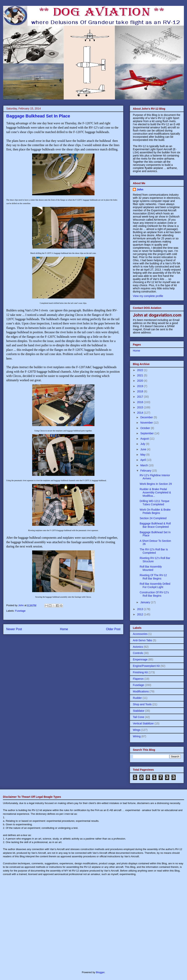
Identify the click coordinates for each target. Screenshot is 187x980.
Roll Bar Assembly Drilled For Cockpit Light (155, 585)
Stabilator (139, 711)
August (145, 439)
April (143, 460)
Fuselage (20, 611)
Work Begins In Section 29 (156, 484)
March (144, 465)
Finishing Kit (140, 672)
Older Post (113, 629)
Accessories (140, 634)
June (144, 449)
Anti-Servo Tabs (142, 640)
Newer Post (14, 629)
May (143, 455)
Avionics (138, 647)
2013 (141, 609)
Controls (138, 653)
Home (64, 629)
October (146, 428)
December (147, 417)
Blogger (100, 972)
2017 (141, 397)
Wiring (137, 736)
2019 (141, 386)
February (146, 471)
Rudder (137, 698)
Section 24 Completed (153, 518)
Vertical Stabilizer (143, 723)
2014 (141, 413)
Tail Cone (138, 717)
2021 (141, 375)
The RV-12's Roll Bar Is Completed (154, 551)
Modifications (141, 691)
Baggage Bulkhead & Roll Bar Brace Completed (155, 525)
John (140, 189)
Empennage (140, 659)
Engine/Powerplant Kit (146, 666)
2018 (141, 391)
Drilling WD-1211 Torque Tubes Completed (154, 503)
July (143, 444)
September (147, 433)
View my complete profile (148, 296)
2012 (141, 614)
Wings (137, 730)
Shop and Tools (142, 704)
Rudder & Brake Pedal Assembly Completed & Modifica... (155, 492)
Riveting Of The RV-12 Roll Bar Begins (153, 577)
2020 (141, 381)
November (147, 423)
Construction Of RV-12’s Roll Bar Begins (154, 594)
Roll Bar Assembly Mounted (151, 568)
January (146, 602)
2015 (141, 407)
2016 (141, 402)
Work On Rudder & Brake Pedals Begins (155, 511)
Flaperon (138, 679)
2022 (141, 370)
